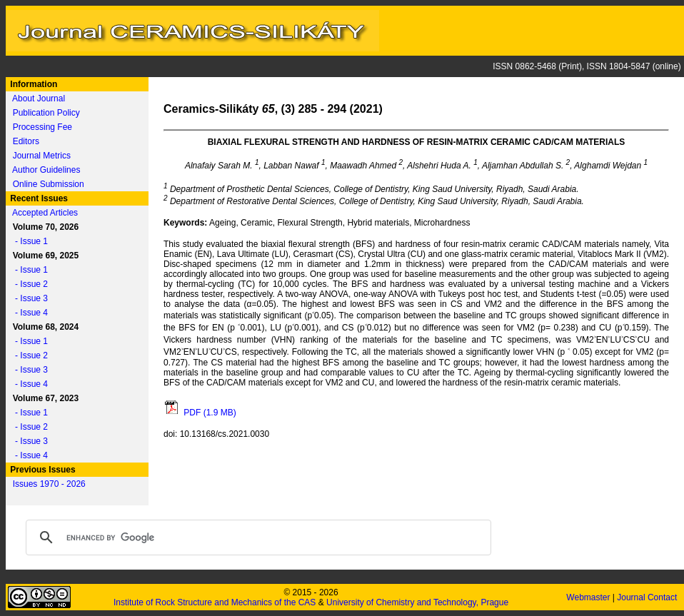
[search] (256, 537)
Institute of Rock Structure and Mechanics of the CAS (215, 602)
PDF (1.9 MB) (200, 413)
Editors (26, 141)
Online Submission (49, 184)
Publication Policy (46, 113)
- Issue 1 (28, 241)
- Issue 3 (28, 298)
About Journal (39, 99)
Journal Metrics (42, 156)
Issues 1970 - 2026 (49, 484)
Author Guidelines (46, 170)
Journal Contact (648, 597)
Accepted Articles (45, 213)
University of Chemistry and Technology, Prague (417, 602)
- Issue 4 (28, 313)
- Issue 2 (28, 284)
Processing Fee (42, 127)
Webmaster (589, 597)
